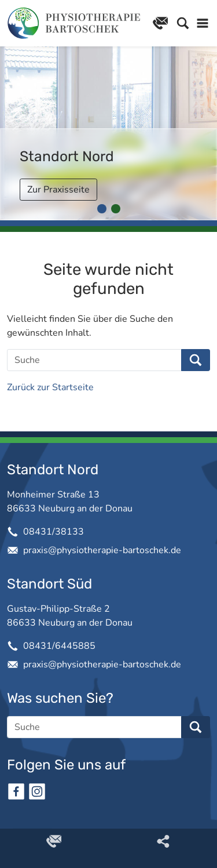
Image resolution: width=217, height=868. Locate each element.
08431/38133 (54, 532)
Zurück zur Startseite (50, 387)
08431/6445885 (59, 646)
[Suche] (94, 360)
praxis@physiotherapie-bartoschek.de (102, 550)
